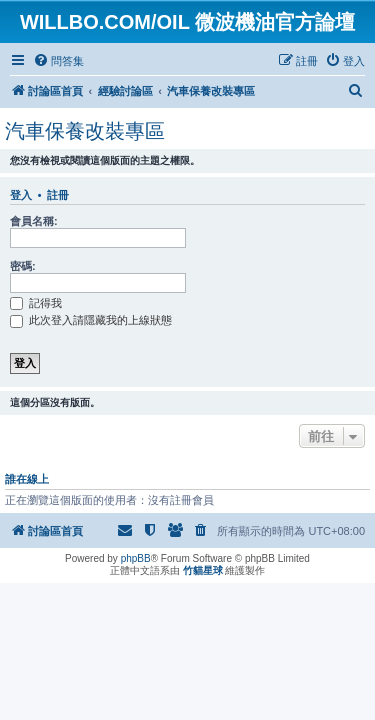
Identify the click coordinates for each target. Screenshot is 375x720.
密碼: (23, 266)
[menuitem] (58, 61)
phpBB (136, 558)
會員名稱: (34, 221)
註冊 (58, 195)
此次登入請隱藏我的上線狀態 (91, 320)
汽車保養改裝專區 (85, 131)
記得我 (36, 303)
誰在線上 (27, 479)
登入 (21, 195)
